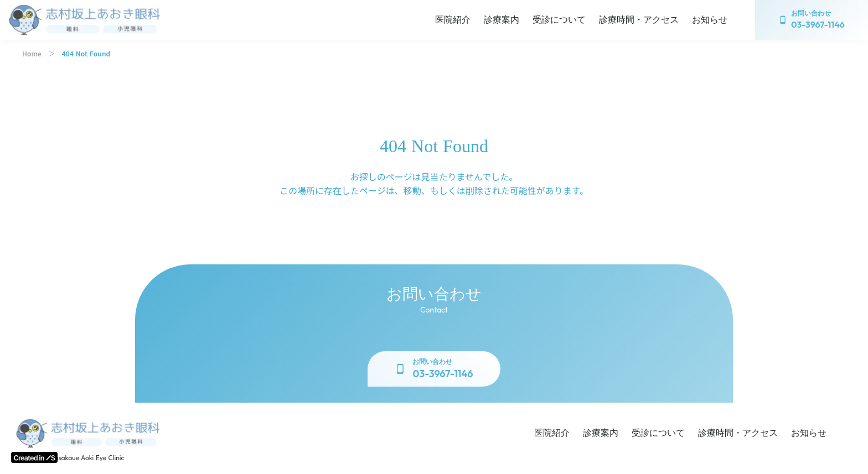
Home (32, 54)
